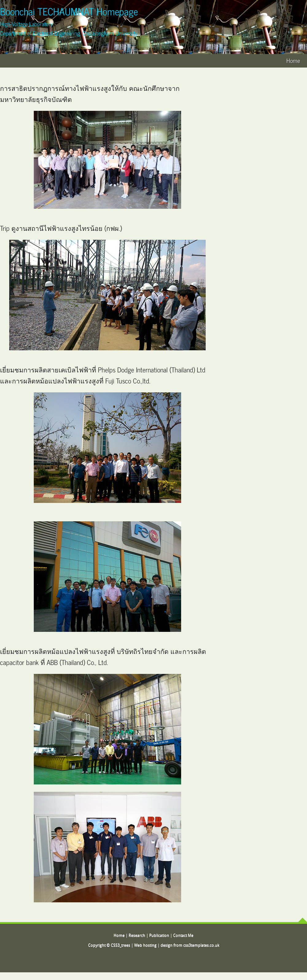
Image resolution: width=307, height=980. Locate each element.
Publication (159, 936)
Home (293, 60)
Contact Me (183, 936)
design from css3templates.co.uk (190, 945)
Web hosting (145, 945)
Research (137, 936)
